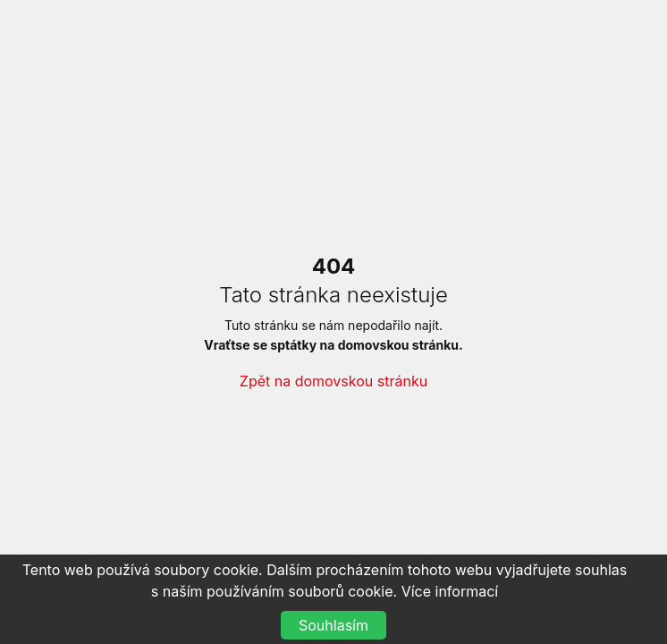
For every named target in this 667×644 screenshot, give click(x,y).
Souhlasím (333, 625)
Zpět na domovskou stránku (333, 381)
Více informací (450, 591)
